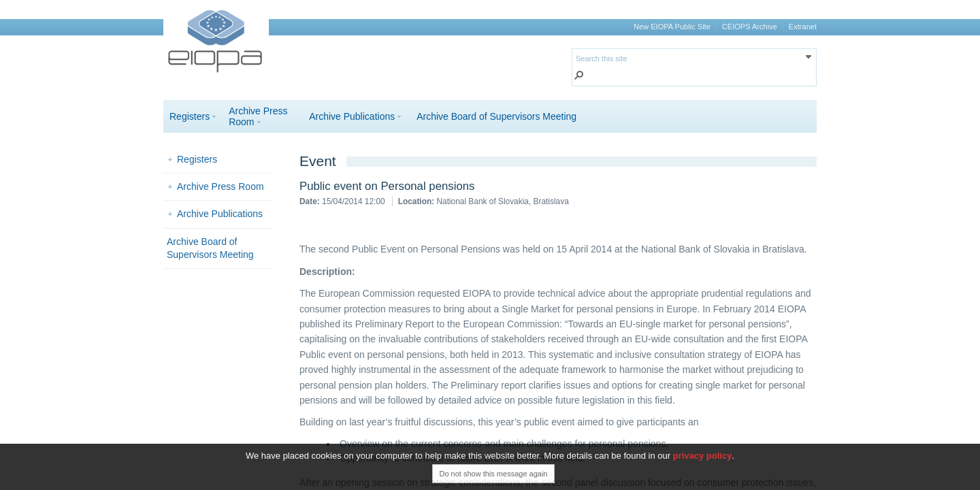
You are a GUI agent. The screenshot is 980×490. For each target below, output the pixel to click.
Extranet (803, 27)
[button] (579, 77)
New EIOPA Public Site (672, 27)
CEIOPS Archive (750, 27)
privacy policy (703, 456)
